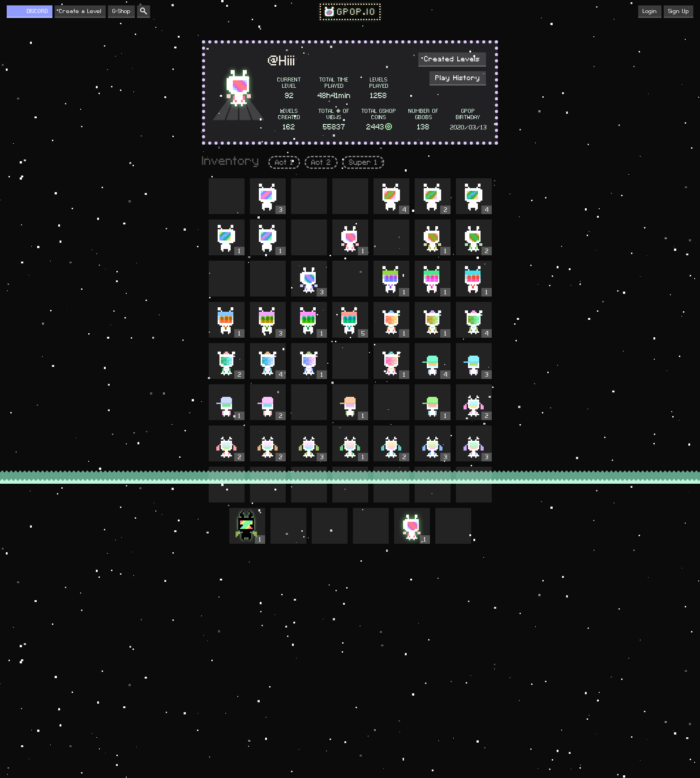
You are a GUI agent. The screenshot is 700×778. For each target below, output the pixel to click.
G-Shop (121, 11)
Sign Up (679, 11)
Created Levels (452, 59)
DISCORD (37, 11)
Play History (458, 78)
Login (650, 11)
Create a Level (80, 11)
